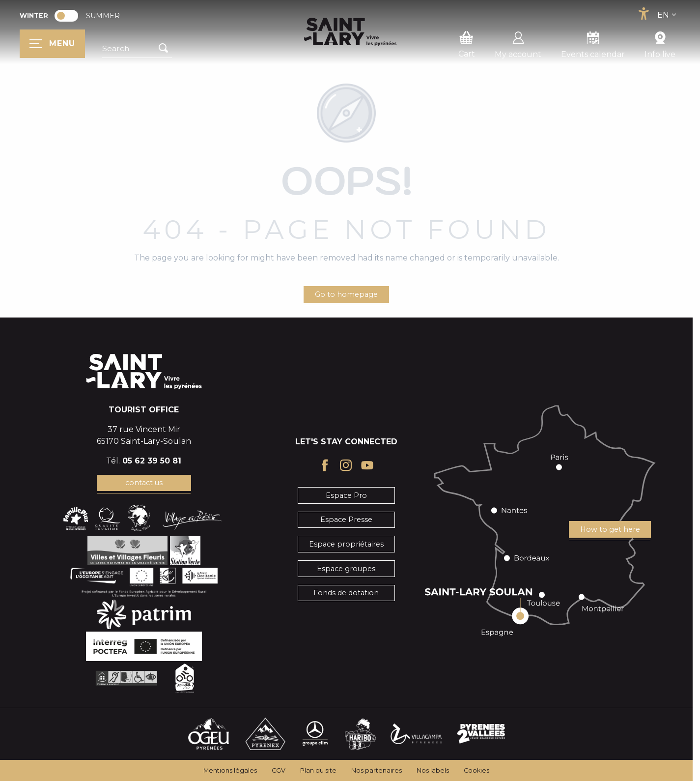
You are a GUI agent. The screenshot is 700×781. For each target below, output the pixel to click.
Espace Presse (346, 520)
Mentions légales (230, 770)
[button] (137, 49)
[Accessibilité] (644, 14)
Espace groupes (346, 569)
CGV (279, 770)
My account (518, 43)
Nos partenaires (377, 770)
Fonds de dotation (346, 593)
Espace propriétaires (346, 544)
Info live (660, 43)
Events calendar (593, 43)
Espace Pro (346, 495)
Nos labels (433, 770)
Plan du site (318, 770)
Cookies (476, 770)
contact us (144, 483)
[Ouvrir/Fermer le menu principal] (52, 44)
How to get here (610, 529)
